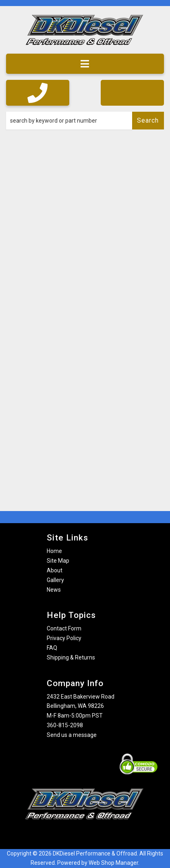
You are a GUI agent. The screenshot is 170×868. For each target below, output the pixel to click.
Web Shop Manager (113, 863)
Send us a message (72, 735)
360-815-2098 (65, 725)
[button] (85, 121)
